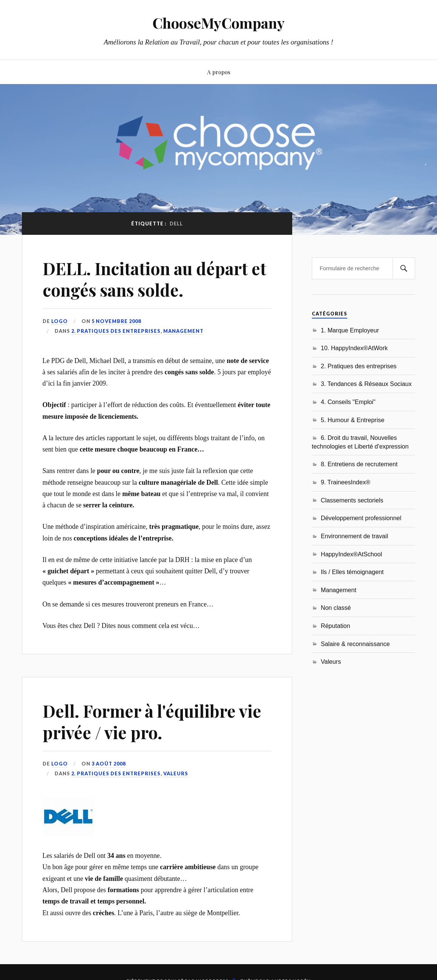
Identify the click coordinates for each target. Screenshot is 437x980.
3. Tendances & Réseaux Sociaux (366, 384)
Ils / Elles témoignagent (352, 572)
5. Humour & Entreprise (353, 420)
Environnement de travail (355, 536)
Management (183, 331)
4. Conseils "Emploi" (348, 402)
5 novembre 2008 (116, 321)
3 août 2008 (109, 764)
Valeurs (176, 773)
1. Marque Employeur (350, 330)
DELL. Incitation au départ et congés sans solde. (154, 279)
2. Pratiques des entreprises (116, 331)
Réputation (336, 626)
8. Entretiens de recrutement (359, 464)
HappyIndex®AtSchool (352, 554)
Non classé (336, 608)
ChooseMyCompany (218, 23)
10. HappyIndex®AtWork (354, 348)
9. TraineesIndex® (346, 482)
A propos (219, 72)
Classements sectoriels (352, 500)
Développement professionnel (361, 518)
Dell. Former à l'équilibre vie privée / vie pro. (152, 721)
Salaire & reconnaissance (355, 644)
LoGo (60, 321)
